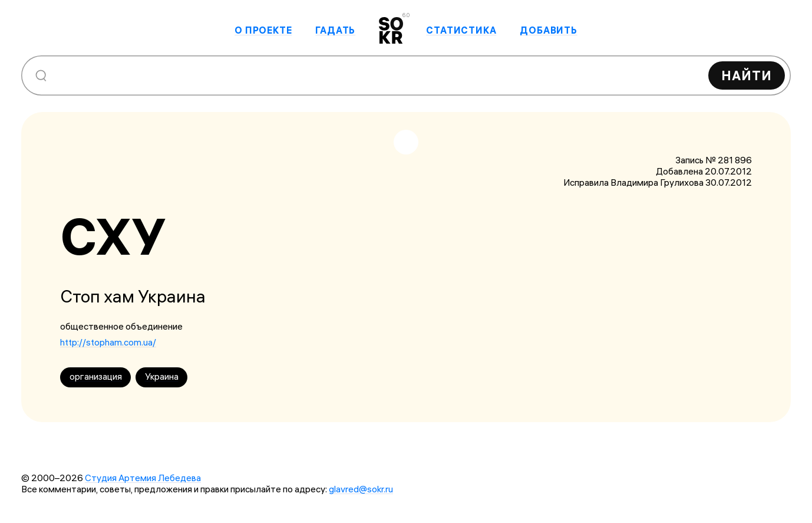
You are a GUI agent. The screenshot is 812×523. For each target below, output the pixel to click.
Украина (162, 376)
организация (96, 376)
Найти (747, 75)
